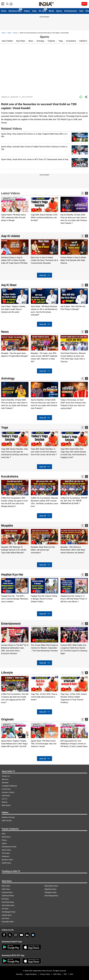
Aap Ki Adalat (11, 236)
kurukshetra (71, 41)
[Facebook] (4, 935)
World (51, 11)
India (34, 11)
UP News (5, 909)
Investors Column (8, 792)
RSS (71, 974)
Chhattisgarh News (9, 912)
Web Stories (6, 805)
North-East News (8, 902)
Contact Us (6, 776)
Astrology (40, 41)
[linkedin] (27, 935)
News (3, 33)
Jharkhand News (8, 896)
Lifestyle (7, 673)
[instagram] (16, 935)
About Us (5, 779)
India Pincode (7, 821)
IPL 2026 (43, 11)
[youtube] (21, 935)
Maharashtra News (51, 886)
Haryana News (7, 892)
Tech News (6, 853)
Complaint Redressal (9, 786)
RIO (65, 974)
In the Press (6, 789)
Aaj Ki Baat (9, 285)
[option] (15, 209)
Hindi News (6, 796)
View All (44, 275)
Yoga (61, 41)
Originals (51, 41)
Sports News (6, 850)
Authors (5, 802)
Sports (59, 11)
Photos (4, 840)
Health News (6, 863)
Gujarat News (7, 915)
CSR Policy (57, 974)
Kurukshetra (10, 476)
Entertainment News (9, 847)
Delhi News (6, 889)
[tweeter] (10, 935)
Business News (7, 860)
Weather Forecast (8, 817)
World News (6, 837)
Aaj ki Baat (20, 41)
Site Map (19, 974)
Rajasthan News (50, 889)
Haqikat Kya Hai (12, 574)
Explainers (6, 856)
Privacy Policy (45, 974)
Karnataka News (8, 922)
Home (4, 11)
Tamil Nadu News (8, 905)
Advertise (5, 783)
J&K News (6, 918)
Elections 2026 (15, 11)
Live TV (4, 799)
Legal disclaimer (31, 974)
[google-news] (33, 935)
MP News (5, 899)
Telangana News (51, 892)
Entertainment (71, 11)
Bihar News (6, 886)
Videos (27, 11)
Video (9, 33)
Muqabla (7, 526)
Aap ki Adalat (7, 41)
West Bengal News (51, 896)
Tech (81, 11)
